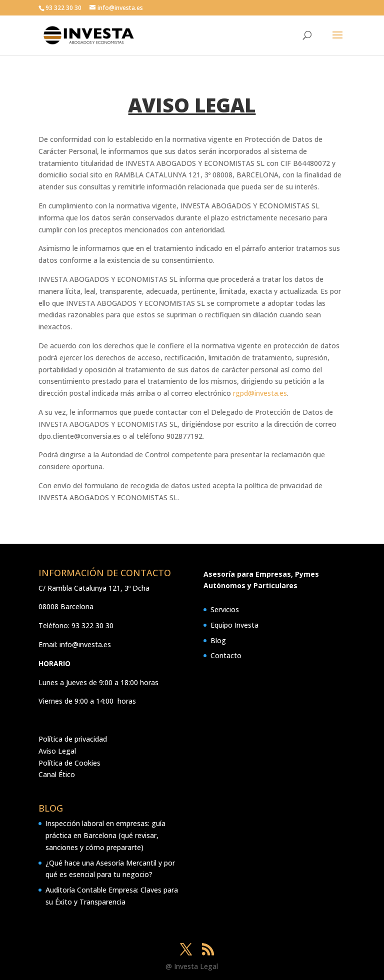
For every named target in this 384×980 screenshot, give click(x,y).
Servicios (225, 609)
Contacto (226, 655)
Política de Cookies (69, 763)
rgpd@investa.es (260, 393)
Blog (218, 640)
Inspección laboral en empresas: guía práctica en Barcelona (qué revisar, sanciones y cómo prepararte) (105, 835)
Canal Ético (57, 774)
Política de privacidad (73, 739)
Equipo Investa (234, 625)
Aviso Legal (57, 751)
